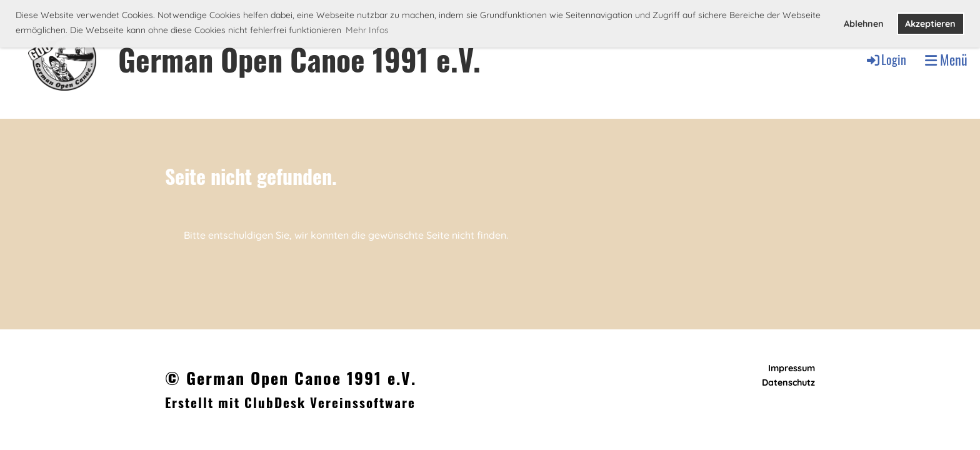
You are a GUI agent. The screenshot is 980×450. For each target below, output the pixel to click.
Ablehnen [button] (864, 24)
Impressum (792, 368)
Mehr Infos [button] (367, 30)
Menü (946, 60)
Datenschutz (788, 382)
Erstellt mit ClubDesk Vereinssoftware (290, 402)
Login (886, 59)
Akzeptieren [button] (930, 24)
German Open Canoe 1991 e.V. (299, 59)
